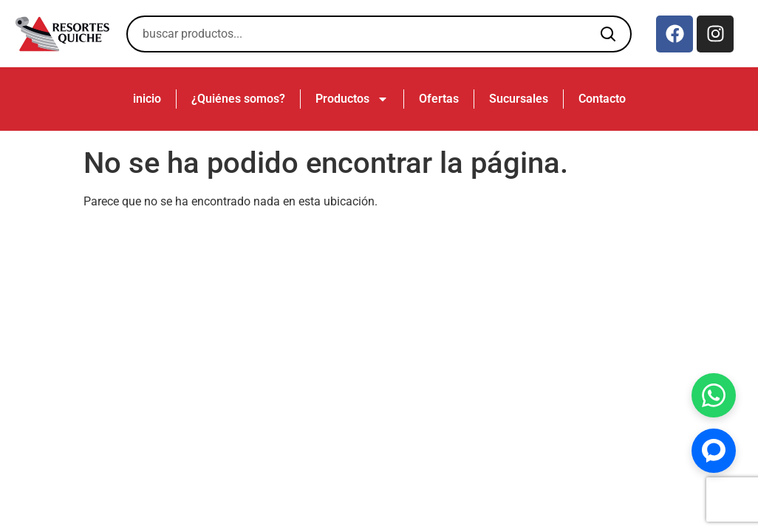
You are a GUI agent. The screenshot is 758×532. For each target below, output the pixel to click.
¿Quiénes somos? (238, 99)
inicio (147, 99)
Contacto (602, 99)
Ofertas (439, 99)
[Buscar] (608, 34)
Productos (352, 99)
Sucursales (519, 99)
